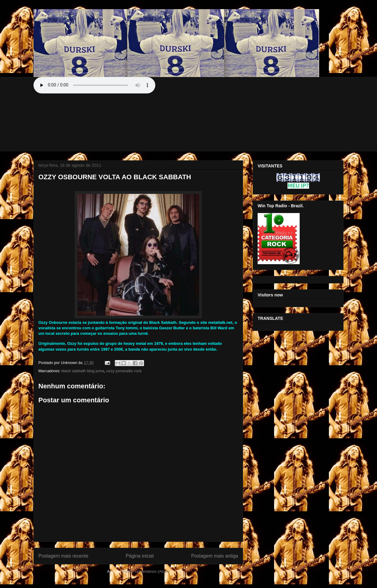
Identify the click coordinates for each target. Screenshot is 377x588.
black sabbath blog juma (83, 371)
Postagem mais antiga (215, 556)
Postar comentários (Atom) (146, 571)
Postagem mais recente (63, 556)
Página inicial (140, 556)
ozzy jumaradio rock (124, 371)
